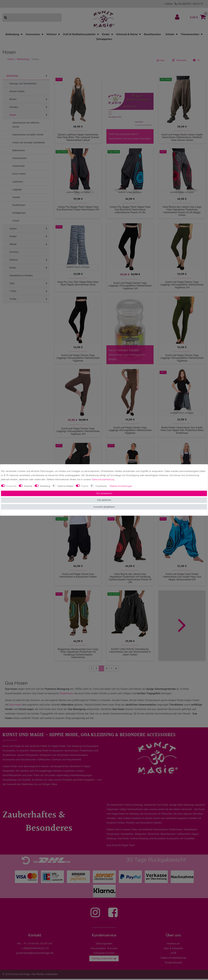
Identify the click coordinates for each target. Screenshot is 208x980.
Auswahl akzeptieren (104, 507)
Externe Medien (66, 486)
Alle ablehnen (104, 500)
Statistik (28, 486)
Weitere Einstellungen (121, 486)
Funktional (101, 486)
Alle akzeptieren (104, 493)
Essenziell (11, 486)
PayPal (85, 486)
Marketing (45, 486)
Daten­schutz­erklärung (103, 480)
